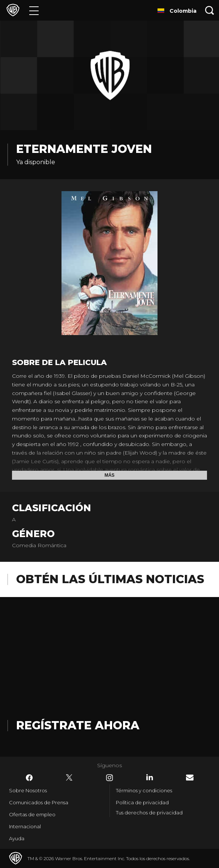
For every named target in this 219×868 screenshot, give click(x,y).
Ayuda (17, 838)
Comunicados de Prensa (39, 802)
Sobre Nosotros (28, 790)
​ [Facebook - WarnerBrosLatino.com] (29, 778)
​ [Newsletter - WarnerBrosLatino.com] (190, 777)
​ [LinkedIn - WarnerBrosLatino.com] (150, 777)
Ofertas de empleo (32, 814)
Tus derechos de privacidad (149, 813)
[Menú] (34, 10)
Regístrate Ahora (78, 725)
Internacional (25, 826)
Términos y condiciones (144, 790)
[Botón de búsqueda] (210, 10)
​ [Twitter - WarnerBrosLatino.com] (69, 778)
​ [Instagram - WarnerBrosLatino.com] (109, 778)
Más (110, 475)
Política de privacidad (142, 802)
